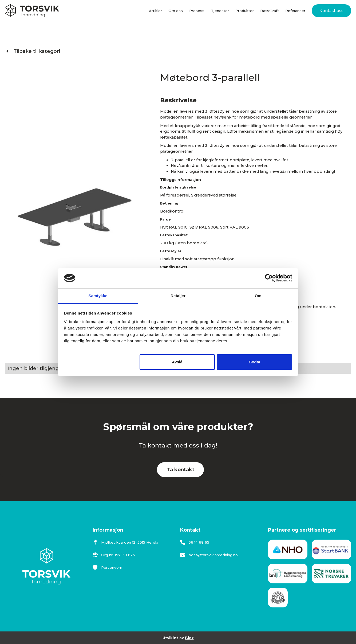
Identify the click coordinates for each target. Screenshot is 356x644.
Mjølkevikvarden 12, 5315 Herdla (125, 542)
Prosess (197, 11)
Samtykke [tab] (98, 296)
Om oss (176, 11)
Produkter (245, 11)
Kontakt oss (331, 11)
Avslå (177, 362)
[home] (32, 11)
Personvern (107, 567)
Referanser (295, 11)
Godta (254, 362)
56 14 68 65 (195, 542)
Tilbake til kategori (33, 51)
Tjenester (220, 11)
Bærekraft (270, 11)
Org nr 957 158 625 (114, 555)
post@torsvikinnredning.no (209, 555)
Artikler (155, 11)
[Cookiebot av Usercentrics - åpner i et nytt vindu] (269, 278)
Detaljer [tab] (178, 296)
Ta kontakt (180, 470)
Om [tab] (258, 296)
